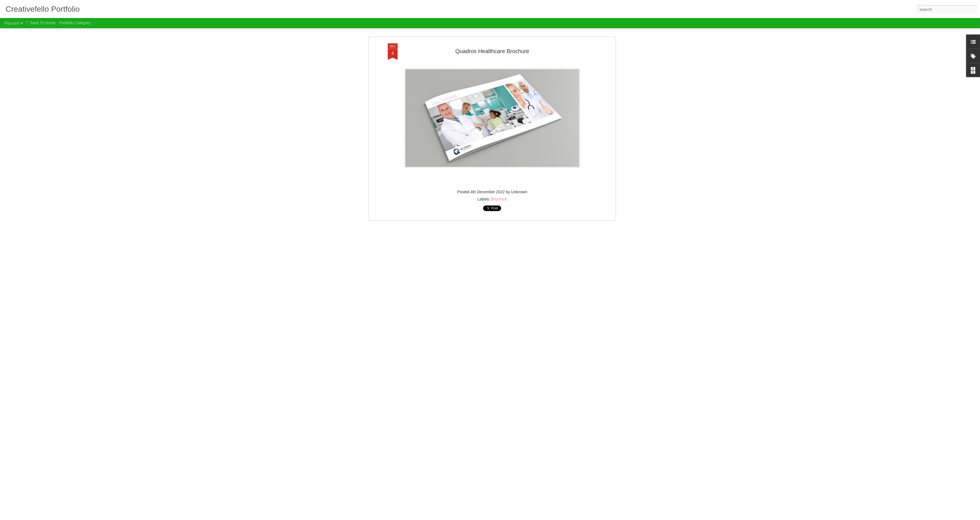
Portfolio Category (75, 23)
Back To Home (43, 23)
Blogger (501, 517)
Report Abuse (517, 517)
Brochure (499, 36)
